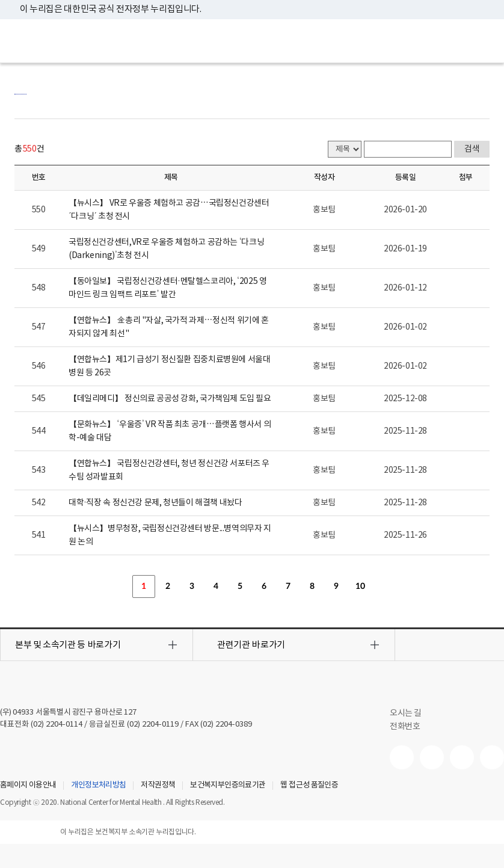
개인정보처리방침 (98, 786)
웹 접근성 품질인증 (309, 786)
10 (360, 586)
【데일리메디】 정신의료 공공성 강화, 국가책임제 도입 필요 (170, 399)
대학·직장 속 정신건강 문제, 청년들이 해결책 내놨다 (155, 503)
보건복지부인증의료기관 (228, 786)
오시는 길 (412, 713)
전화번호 (405, 727)
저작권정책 (158, 786)
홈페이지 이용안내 (28, 786)
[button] (97, 645)
